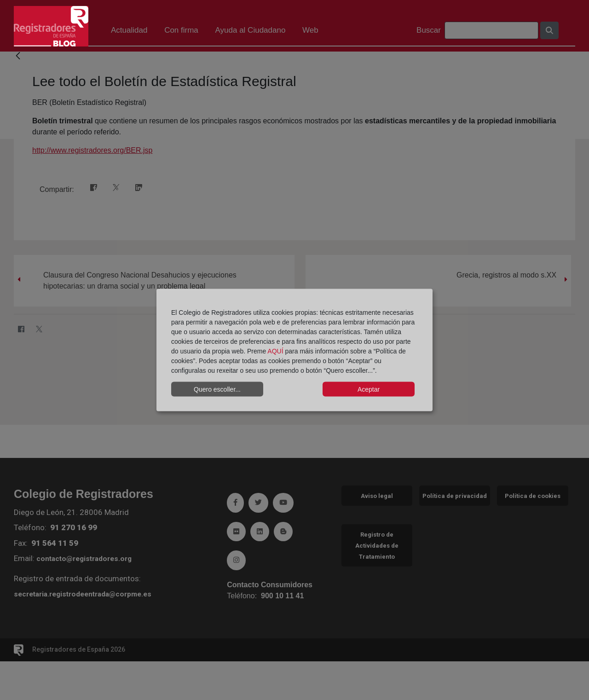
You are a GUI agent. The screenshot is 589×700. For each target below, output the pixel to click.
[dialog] (294, 350)
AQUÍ (275, 351)
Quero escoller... (217, 389)
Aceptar (369, 389)
